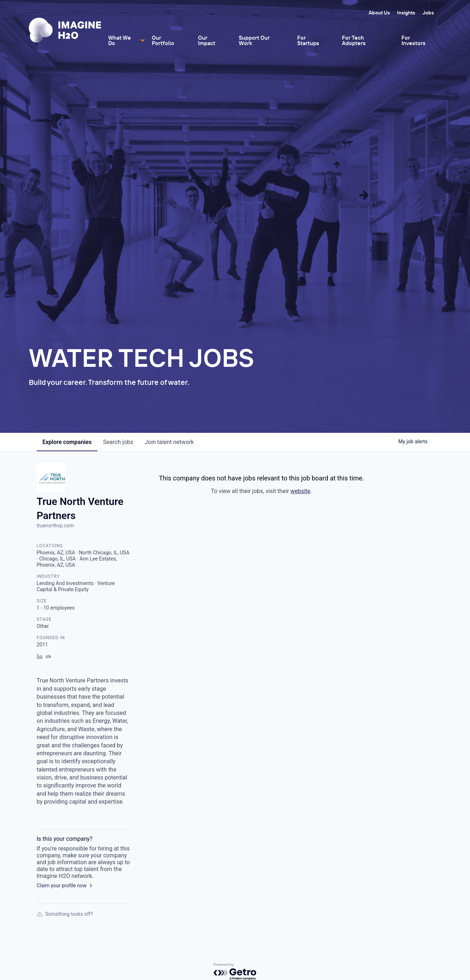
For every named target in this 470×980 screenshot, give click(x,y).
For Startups (308, 40)
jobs (118, 442)
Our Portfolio (163, 40)
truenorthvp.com (55, 526)
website (300, 491)
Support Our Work (254, 40)
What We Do (120, 40)
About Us (379, 13)
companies (67, 442)
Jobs (428, 13)
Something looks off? (65, 914)
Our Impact (207, 40)
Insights (406, 13)
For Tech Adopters (354, 40)
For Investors (414, 40)
